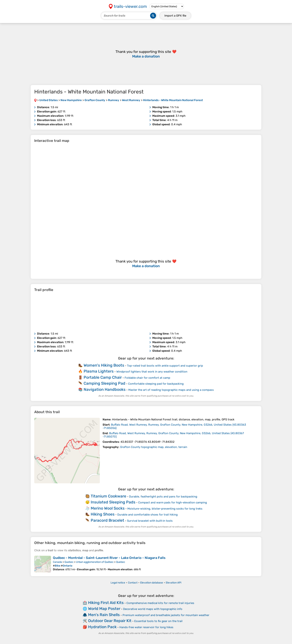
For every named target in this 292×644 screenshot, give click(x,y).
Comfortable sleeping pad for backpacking (156, 384)
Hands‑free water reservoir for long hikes (146, 627)
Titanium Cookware (108, 496)
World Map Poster (104, 609)
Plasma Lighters (99, 371)
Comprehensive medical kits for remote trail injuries (160, 603)
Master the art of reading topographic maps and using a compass (171, 390)
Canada (57, 562)
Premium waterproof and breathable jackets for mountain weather (166, 615)
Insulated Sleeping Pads (113, 502)
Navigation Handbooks (105, 389)
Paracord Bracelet (107, 520)
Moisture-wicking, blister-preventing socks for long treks (165, 509)
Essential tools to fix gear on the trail (158, 621)
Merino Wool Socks (108, 508)
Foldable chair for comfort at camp (147, 378)
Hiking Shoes (103, 514)
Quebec (69, 562)
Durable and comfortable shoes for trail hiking (147, 515)
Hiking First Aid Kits (106, 603)
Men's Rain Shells (104, 615)
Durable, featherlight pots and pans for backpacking (163, 497)
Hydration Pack (102, 627)
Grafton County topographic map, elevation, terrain (154, 447)
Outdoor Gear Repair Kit (110, 621)
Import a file (175, 16)
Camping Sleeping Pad (104, 383)
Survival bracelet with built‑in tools (150, 521)
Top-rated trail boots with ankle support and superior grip (165, 366)
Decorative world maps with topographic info (153, 609)
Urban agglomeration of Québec (95, 562)
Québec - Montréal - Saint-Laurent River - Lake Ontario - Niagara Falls (109, 558)
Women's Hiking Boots (104, 365)
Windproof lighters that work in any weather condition (152, 372)
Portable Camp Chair (103, 377)
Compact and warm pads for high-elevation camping (173, 503)
